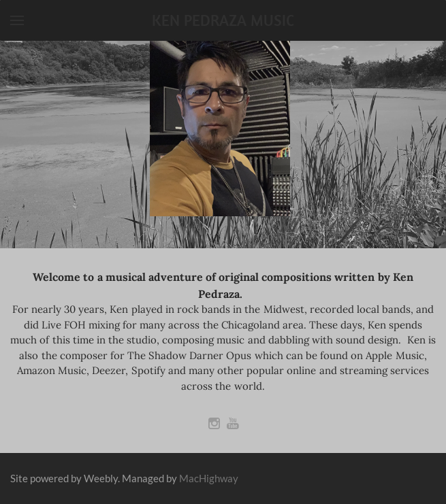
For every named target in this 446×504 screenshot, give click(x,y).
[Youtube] (233, 423)
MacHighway (209, 478)
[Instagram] (214, 423)
